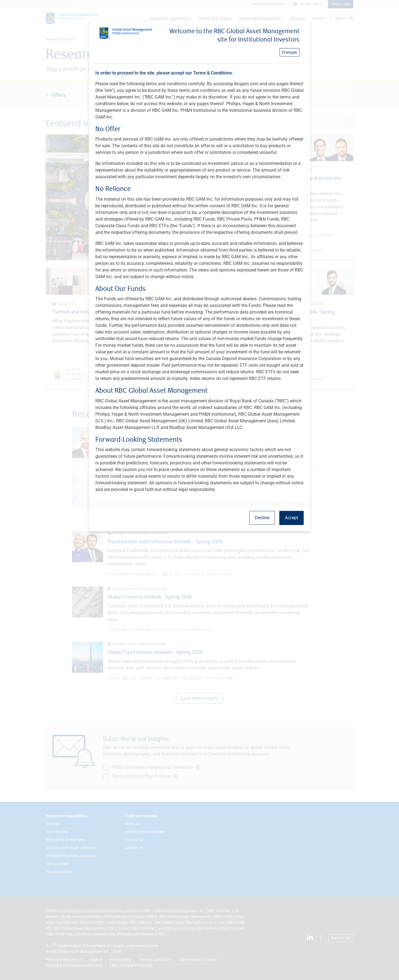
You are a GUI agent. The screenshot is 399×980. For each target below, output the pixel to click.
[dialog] (199, 490)
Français (290, 52)
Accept (291, 518)
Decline (262, 518)
